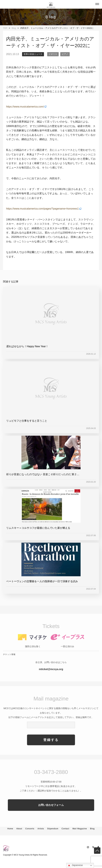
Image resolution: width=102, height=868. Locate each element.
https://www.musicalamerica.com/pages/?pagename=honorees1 (42, 209)
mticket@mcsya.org (51, 678)
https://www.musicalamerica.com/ (25, 107)
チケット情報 (9, 664)
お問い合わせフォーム (51, 814)
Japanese (75, 865)
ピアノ (65, 54)
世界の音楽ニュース (33, 54)
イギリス (53, 54)
